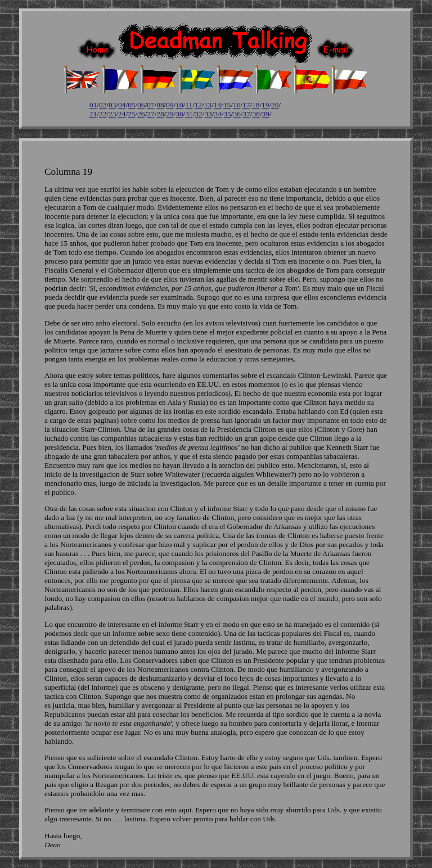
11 (189, 105)
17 (246, 105)
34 (217, 114)
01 (93, 105)
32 (198, 114)
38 (256, 114)
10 (179, 105)
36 (237, 114)
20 (275, 105)
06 (141, 105)
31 (189, 114)
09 (170, 105)
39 (266, 114)
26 (141, 114)
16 (237, 105)
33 (208, 114)
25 (131, 114)
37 (247, 114)
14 (217, 105)
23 (112, 114)
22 (103, 114)
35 (227, 114)
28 (160, 114)
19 (265, 105)
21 (93, 114)
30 (179, 114)
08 (160, 105)
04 (122, 105)
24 (122, 114)
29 (170, 114)
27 (150, 114)
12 (198, 105)
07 (150, 105)
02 (103, 105)
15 (227, 105)
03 (112, 105)
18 (256, 105)
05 (131, 105)
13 (208, 105)
